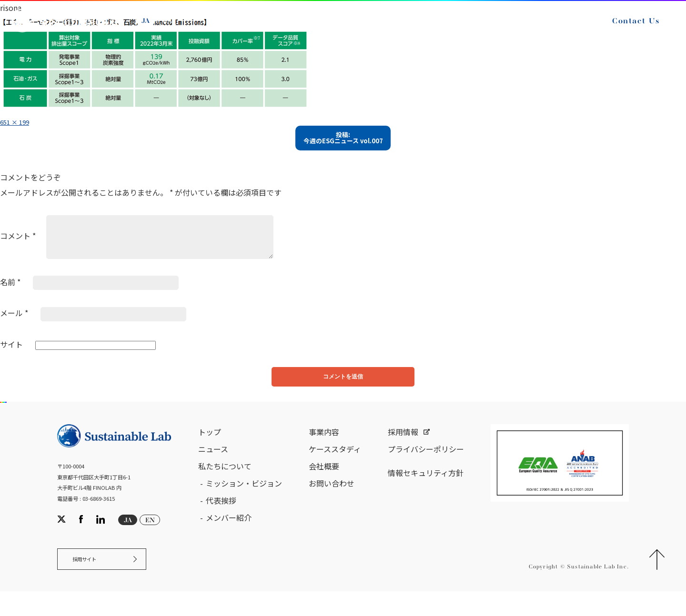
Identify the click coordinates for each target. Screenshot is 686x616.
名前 (10, 295)
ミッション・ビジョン (244, 502)
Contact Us (625, 28)
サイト (11, 357)
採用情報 (403, 450)
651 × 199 (19, 121)
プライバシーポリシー (426, 467)
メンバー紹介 (229, 536)
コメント (18, 248)
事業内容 (324, 450)
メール (14, 326)
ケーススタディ (335, 467)
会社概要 (324, 485)
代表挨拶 (221, 519)
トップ (210, 450)
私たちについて (225, 485)
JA (156, 28)
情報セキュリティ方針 (426, 491)
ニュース (213, 467)
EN (178, 28)
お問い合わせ (332, 502)
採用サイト (92, 581)
